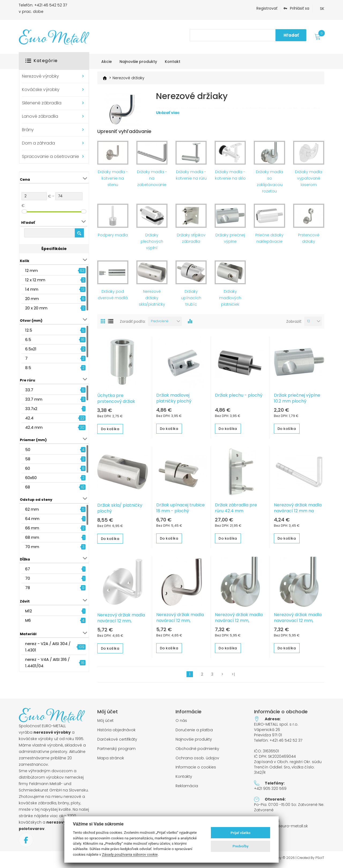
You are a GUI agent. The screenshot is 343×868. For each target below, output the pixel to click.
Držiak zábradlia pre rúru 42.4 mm (236, 510)
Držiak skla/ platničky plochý (120, 511)
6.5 (28, 340)
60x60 (31, 478)
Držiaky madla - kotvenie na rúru (191, 177)
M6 (28, 620)
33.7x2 (31, 409)
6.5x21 (31, 349)
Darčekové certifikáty (117, 742)
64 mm (32, 519)
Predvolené (160, 323)
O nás (181, 723)
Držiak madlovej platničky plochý (174, 401)
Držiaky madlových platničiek (230, 300)
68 (28, 487)
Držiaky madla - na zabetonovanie (152, 181)
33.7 (29, 390)
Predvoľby (241, 846)
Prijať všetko (241, 833)
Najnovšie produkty (194, 742)
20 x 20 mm (36, 308)
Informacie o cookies (196, 770)
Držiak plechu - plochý (239, 398)
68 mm (32, 537)
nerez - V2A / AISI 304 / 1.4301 (48, 647)
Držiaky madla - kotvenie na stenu (113, 181)
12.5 (29, 330)
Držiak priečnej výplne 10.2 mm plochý (297, 401)
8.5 (28, 368)
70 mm (32, 547)
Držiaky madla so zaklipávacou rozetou (269, 184)
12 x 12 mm (35, 280)
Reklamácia (187, 788)
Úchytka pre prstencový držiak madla (116, 404)
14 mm (32, 289)
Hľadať (291, 35)
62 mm (32, 509)
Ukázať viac (168, 124)
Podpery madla (113, 237)
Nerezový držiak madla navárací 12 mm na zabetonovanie (298, 513)
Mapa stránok (111, 761)
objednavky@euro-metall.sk (281, 828)
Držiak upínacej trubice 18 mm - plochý (180, 510)
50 (28, 450)
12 (309, 323)
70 (28, 578)
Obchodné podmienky (197, 751)
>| (233, 677)
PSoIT (320, 860)
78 (28, 588)
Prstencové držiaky (309, 241)
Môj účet (105, 723)
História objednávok (116, 732)
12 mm (31, 270)
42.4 (29, 418)
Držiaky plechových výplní (152, 244)
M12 (29, 611)
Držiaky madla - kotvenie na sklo (230, 177)
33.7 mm (34, 399)
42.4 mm (34, 427)
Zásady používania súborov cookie (130, 854)
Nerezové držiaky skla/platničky (152, 300)
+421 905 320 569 (270, 791)
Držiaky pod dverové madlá (113, 297)
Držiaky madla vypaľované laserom (309, 181)
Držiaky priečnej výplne (230, 241)
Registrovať (267, 8)
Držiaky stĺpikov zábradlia (191, 241)
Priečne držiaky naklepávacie (269, 241)
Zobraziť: (294, 324)
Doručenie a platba (194, 732)
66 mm (32, 528)
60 (28, 468)
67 (28, 569)
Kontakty (184, 779)
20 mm (32, 299)
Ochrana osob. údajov (197, 761)
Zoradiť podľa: (133, 324)
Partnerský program (116, 751)
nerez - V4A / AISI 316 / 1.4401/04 (47, 663)
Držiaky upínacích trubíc (191, 300)
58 (28, 459)
